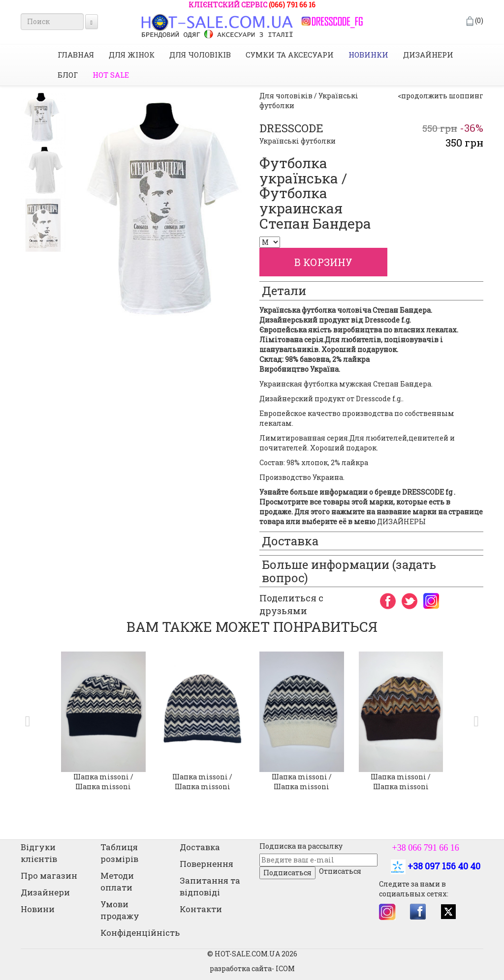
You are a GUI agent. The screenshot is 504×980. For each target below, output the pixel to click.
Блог (68, 75)
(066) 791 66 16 (292, 5)
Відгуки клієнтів (39, 853)
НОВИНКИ (368, 55)
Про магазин (49, 876)
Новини (38, 909)
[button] (25, 721)
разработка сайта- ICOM (252, 968)
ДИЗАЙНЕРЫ (401, 521)
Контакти (201, 909)
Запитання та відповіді (210, 886)
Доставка (200, 847)
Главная (76, 55)
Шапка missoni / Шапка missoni (103, 782)
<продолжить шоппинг (441, 96)
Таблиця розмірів (119, 853)
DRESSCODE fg (427, 492)
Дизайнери (428, 55)
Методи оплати (117, 881)
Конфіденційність (140, 933)
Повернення (206, 864)
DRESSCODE (291, 128)
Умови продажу (120, 910)
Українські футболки (298, 141)
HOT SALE (111, 75)
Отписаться (340, 871)
